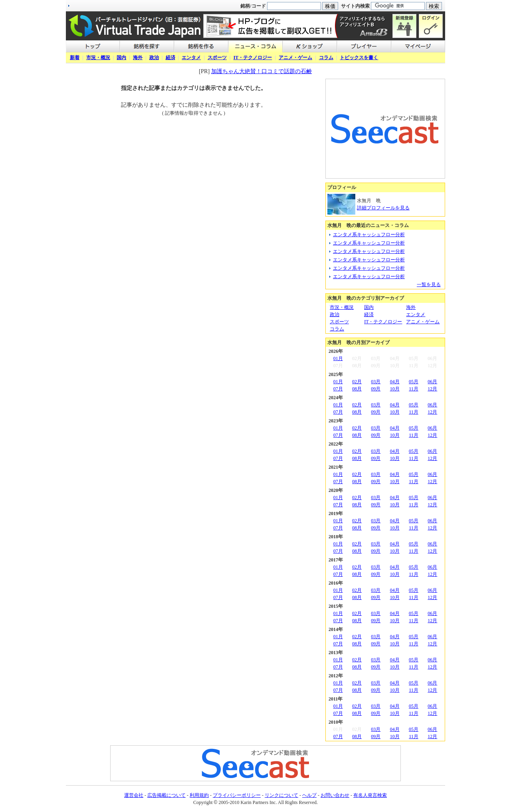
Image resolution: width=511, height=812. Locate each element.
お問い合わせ (335, 795)
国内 (121, 58)
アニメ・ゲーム (295, 58)
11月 (414, 389)
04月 (395, 382)
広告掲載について (166, 795)
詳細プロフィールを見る (383, 208)
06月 (432, 382)
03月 (376, 382)
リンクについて (281, 795)
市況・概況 (98, 58)
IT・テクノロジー (253, 58)
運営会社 (134, 795)
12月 (432, 389)
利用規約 (199, 795)
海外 (138, 58)
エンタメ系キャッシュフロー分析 (369, 235)
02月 (357, 382)
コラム (326, 58)
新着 (75, 58)
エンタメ (191, 58)
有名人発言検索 (370, 795)
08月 (357, 389)
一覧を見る (429, 285)
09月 (376, 389)
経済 (170, 58)
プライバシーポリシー (237, 795)
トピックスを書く (359, 58)
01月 (338, 358)
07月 (338, 389)
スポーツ (217, 58)
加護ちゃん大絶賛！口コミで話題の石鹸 (261, 71)
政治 (154, 58)
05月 (414, 382)
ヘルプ (309, 795)
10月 (395, 389)
